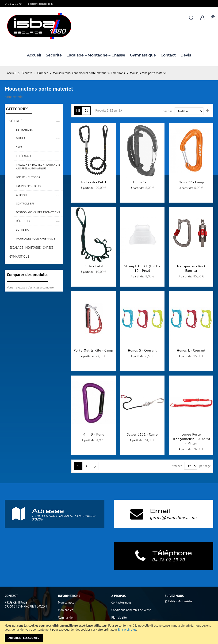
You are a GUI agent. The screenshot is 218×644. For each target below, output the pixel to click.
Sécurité (27, 73)
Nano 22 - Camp (191, 182)
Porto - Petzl (94, 266)
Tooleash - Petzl (93, 182)
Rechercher (191, 18)
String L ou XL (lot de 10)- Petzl (142, 268)
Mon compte (66, 602)
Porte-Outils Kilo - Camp (94, 350)
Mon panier (65, 610)
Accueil (12, 73)
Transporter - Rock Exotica (191, 268)
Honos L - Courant (191, 350)
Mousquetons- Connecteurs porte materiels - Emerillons (89, 73)
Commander (66, 618)
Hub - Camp (142, 182)
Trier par (167, 111)
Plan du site (119, 618)
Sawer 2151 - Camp (142, 434)
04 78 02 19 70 (13, 4)
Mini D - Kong (94, 434)
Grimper (43, 73)
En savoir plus (127, 630)
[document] (109, 633)
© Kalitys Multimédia (179, 601)
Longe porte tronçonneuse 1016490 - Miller (191, 439)
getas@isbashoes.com (40, 4)
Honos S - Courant (142, 350)
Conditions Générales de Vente (131, 610)
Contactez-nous (121, 602)
